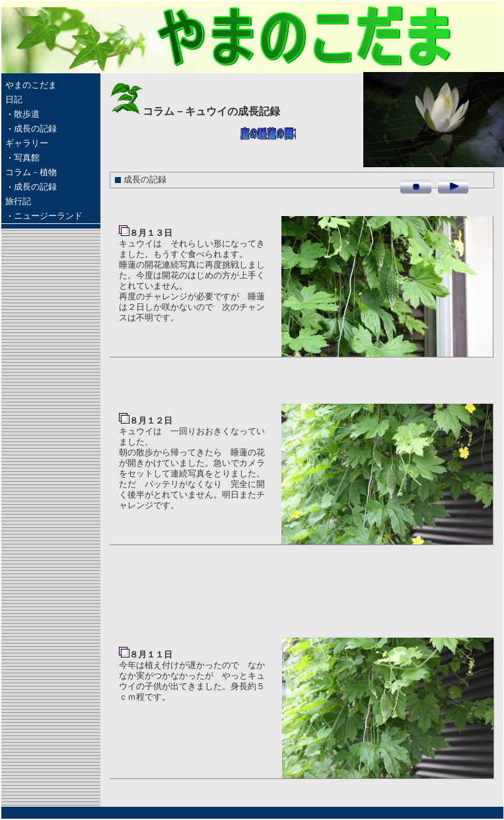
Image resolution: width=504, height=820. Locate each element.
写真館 (27, 158)
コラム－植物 (31, 172)
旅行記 (18, 202)
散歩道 (27, 114)
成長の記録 (35, 129)
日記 (14, 100)
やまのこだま (31, 85)
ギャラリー (27, 143)
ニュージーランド (48, 216)
